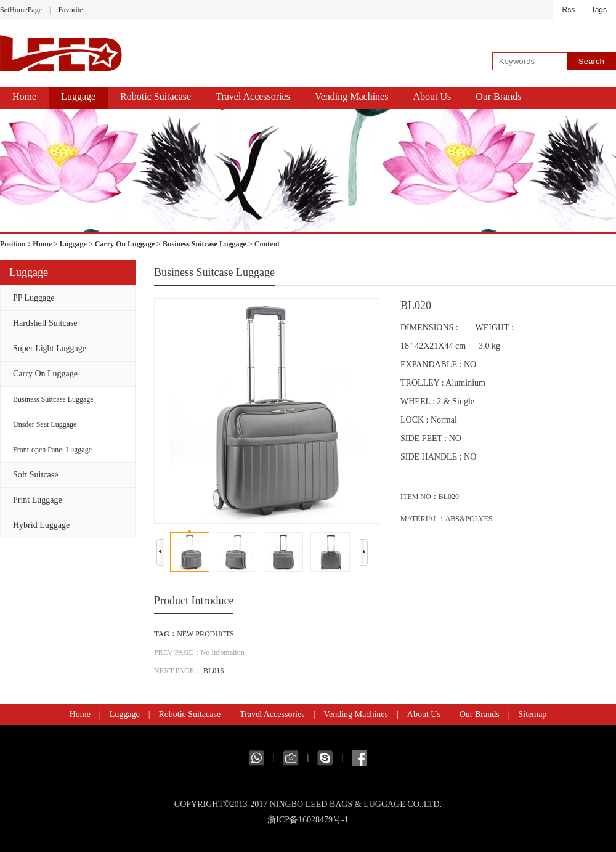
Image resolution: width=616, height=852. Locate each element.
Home (24, 96)
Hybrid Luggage (41, 525)
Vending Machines (352, 96)
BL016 (213, 671)
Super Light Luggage (50, 348)
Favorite (70, 10)
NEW (185, 634)
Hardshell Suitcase (45, 323)
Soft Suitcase (36, 475)
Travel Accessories (253, 96)
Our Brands (498, 96)
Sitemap (532, 714)
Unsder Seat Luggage (45, 424)
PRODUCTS (215, 634)
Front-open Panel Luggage (52, 450)
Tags (599, 10)
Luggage (78, 96)
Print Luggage (38, 500)
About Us (432, 96)
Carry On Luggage (125, 244)
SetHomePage (21, 10)
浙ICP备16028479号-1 (308, 820)
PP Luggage (34, 298)
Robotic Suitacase (156, 96)
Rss (569, 10)
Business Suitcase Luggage (205, 244)
